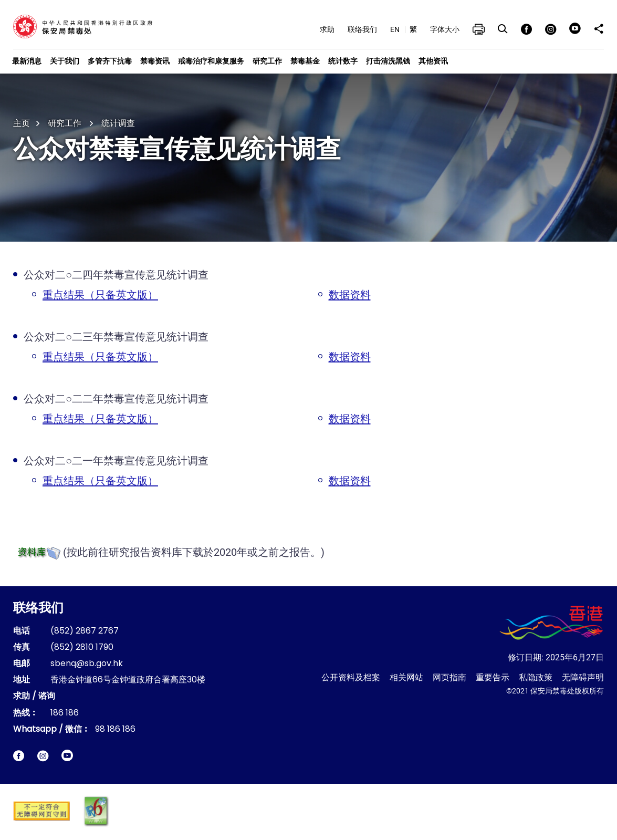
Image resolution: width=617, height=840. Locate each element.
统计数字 (343, 61)
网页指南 (449, 677)
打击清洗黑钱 (388, 61)
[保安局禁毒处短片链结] (67, 755)
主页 (22, 123)
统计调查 (118, 123)
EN (395, 29)
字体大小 (445, 29)
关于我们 (65, 61)
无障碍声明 (583, 677)
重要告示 (493, 677)
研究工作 (267, 61)
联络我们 (362, 29)
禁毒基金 (305, 61)
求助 (327, 29)
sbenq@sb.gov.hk (87, 664)
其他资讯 (433, 61)
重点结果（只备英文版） (100, 295)
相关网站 (406, 677)
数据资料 (350, 295)
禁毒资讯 (155, 61)
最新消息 (27, 61)
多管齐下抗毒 (110, 61)
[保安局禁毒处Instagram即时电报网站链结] (43, 756)
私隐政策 (536, 677)
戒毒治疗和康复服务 (211, 61)
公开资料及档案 (351, 677)
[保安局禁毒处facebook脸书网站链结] (19, 756)
